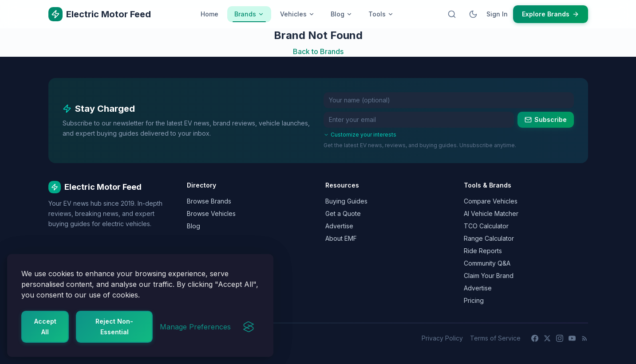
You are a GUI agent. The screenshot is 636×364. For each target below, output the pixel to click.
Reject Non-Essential (114, 327)
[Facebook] (535, 338)
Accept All (45, 327)
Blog (342, 14)
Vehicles (297, 14)
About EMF (341, 238)
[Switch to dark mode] (473, 14)
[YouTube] (572, 338)
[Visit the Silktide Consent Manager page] (249, 327)
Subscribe (546, 119)
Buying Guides (346, 201)
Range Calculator (489, 238)
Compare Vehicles (491, 201)
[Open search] (452, 14)
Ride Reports (483, 251)
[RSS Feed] (585, 338)
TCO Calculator (486, 226)
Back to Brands (318, 51)
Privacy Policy (442, 338)
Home (209, 14)
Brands (249, 16)
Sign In (497, 14)
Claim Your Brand (489, 276)
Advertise (339, 226)
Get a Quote (343, 213)
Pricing (474, 300)
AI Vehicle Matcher (491, 213)
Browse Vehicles (211, 213)
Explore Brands (551, 14)
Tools (381, 14)
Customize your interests (360, 135)
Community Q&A (487, 263)
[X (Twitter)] (547, 338)
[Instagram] (560, 338)
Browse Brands (209, 201)
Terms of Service (495, 338)
